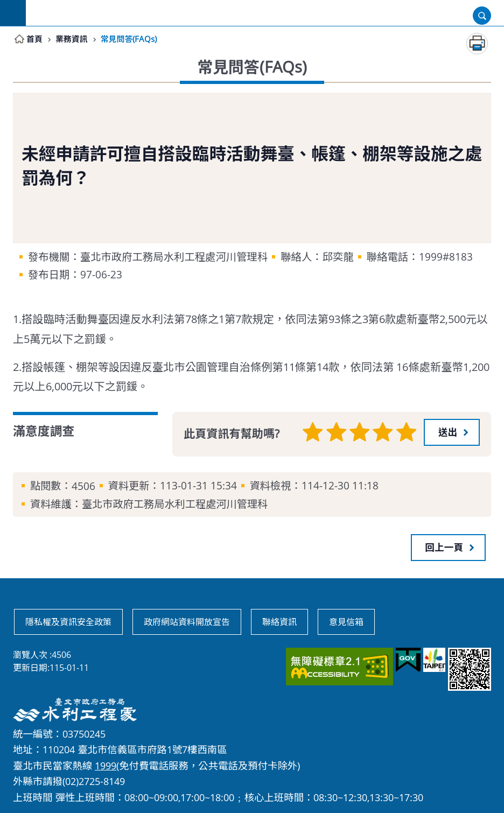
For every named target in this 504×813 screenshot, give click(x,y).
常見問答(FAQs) (133, 39)
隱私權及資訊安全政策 (68, 621)
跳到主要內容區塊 (6, 6)
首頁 (35, 39)
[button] (452, 432)
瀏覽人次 (30, 654)
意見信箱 (346, 621)
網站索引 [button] (13, 13)
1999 (106, 765)
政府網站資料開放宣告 (187, 621)
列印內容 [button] (477, 44)
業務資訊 (73, 39)
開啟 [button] (482, 16)
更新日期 (30, 667)
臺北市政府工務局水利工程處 (265, 13)
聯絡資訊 (279, 621)
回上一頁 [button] (444, 547)
